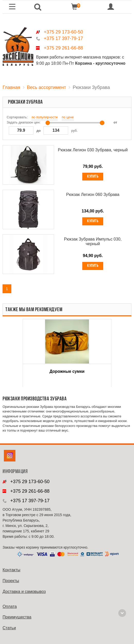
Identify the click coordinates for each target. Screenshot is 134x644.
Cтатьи (9, 628)
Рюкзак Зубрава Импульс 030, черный (93, 241)
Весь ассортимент (47, 87)
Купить (93, 177)
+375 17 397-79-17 (63, 38)
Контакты (11, 570)
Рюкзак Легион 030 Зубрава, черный (93, 150)
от (115, 122)
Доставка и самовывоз (24, 592)
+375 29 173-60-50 (63, 32)
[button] (38, 7)
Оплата (10, 606)
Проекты (11, 581)
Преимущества (17, 617)
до (39, 131)
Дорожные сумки (67, 371)
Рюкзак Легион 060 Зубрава (93, 195)
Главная (11, 87)
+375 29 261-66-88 (63, 48)
